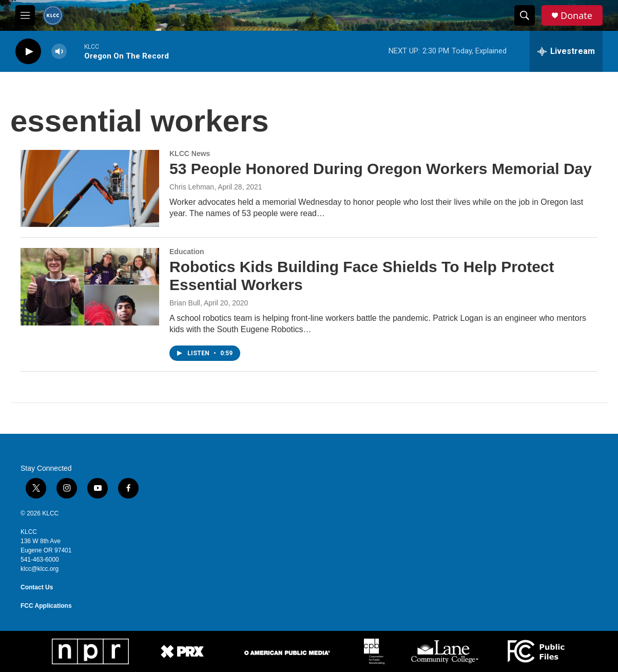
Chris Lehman (192, 187)
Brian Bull (185, 303)
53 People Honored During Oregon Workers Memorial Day (381, 169)
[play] (28, 52)
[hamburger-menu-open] (25, 15)
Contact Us (37, 587)
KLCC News (190, 153)
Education (187, 252)
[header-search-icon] (525, 15)
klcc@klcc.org (40, 569)
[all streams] (566, 51)
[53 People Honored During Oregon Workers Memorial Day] (90, 188)
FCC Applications (46, 606)
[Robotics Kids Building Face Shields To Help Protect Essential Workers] (90, 286)
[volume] (59, 52)
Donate (576, 16)
